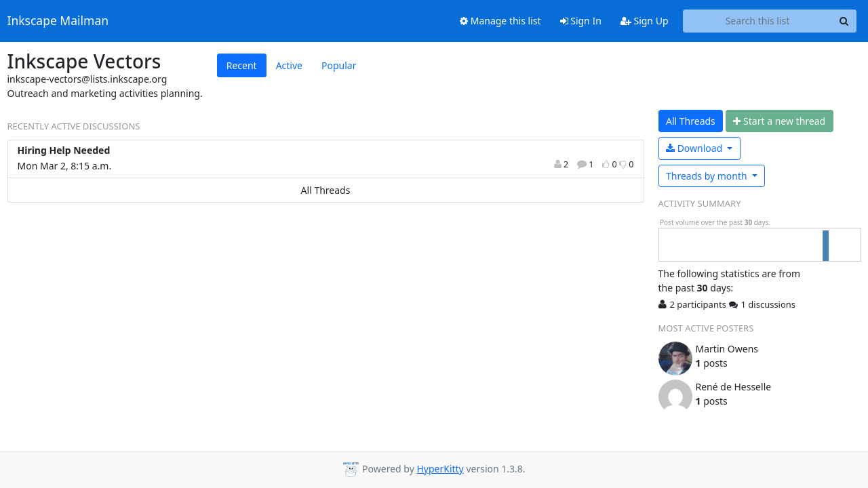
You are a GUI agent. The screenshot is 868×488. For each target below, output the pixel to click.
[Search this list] (758, 21)
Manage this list (500, 21)
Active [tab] (289, 65)
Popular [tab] (339, 65)
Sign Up (645, 21)
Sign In (581, 21)
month (708, 176)
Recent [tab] (242, 65)
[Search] (844, 21)
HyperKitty (440, 469)
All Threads (326, 190)
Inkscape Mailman (58, 21)
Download (695, 148)
